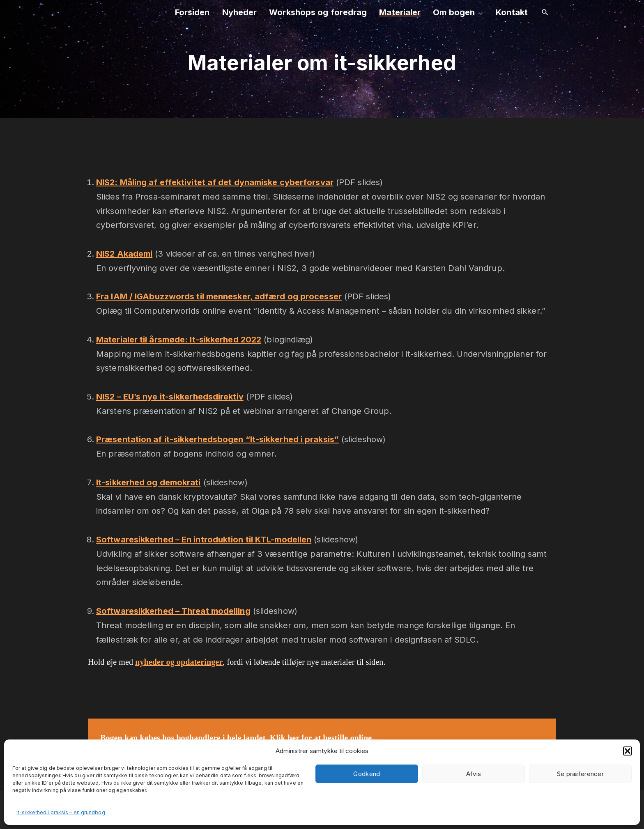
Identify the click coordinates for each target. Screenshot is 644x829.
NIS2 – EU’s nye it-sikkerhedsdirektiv (170, 397)
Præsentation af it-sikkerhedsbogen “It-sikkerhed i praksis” (217, 439)
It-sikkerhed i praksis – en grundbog (61, 812)
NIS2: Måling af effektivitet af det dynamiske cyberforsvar (215, 182)
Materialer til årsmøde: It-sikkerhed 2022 (179, 340)
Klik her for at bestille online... (324, 738)
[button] (628, 751)
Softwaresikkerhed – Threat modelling (173, 611)
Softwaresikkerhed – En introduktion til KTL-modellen (204, 540)
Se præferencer (580, 774)
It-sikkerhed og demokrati (148, 482)
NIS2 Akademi (124, 254)
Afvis (474, 774)
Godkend (367, 774)
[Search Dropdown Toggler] (545, 13)
